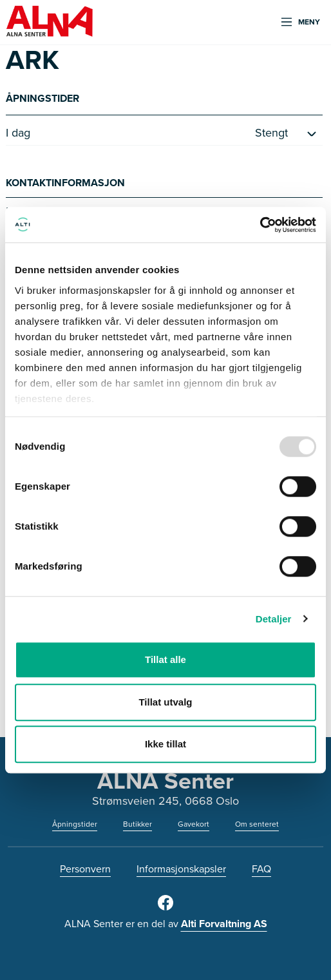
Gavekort (194, 824)
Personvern (85, 869)
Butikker (137, 824)
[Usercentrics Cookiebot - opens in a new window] (260, 225)
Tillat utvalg (165, 702)
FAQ (261, 869)
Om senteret (257, 824)
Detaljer (274, 619)
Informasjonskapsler (181, 869)
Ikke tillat (165, 744)
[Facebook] (165, 908)
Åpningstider (75, 824)
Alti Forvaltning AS (224, 924)
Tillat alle (165, 659)
